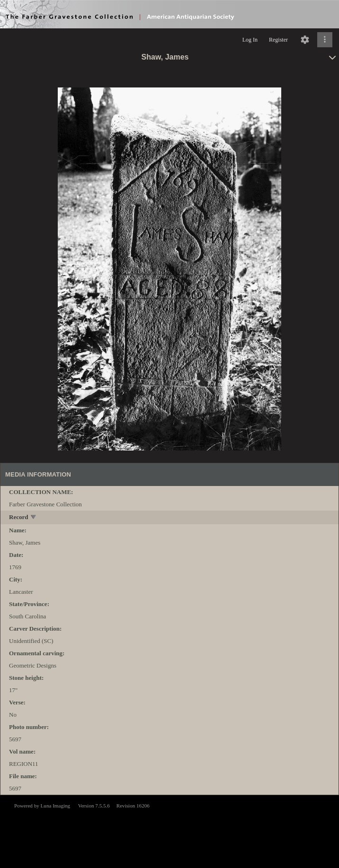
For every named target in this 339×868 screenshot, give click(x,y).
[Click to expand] (325, 40)
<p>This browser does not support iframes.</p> (169, 831)
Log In (250, 40)
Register (278, 40)
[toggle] (34, 518)
